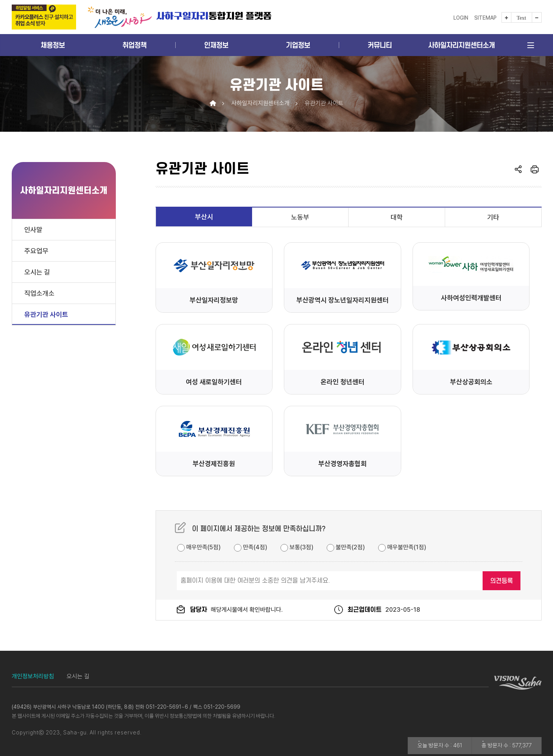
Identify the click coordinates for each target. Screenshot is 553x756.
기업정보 (298, 45)
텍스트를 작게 (537, 17)
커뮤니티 (380, 45)
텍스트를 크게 (506, 17)
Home (213, 103)
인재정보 (216, 45)
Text (521, 18)
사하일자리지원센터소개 (461, 45)
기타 (493, 217)
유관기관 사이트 (46, 314)
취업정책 (134, 45)
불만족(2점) (346, 547)
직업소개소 (39, 293)
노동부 (300, 217)
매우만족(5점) (199, 547)
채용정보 (53, 45)
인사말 (33, 230)
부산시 (204, 217)
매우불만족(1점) (402, 547)
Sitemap (485, 18)
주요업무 (36, 251)
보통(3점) (297, 547)
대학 (397, 217)
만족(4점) (251, 547)
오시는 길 (37, 272)
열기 (518, 169)
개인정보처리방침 (33, 676)
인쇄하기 (534, 169)
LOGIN (461, 18)
